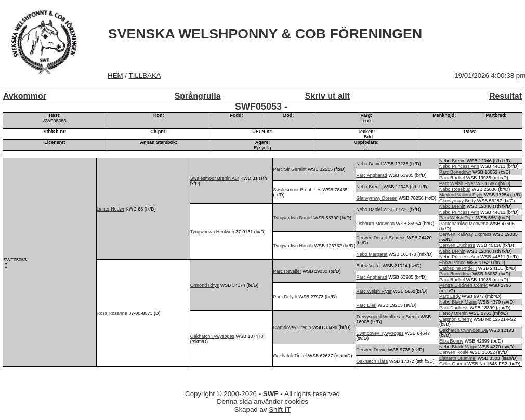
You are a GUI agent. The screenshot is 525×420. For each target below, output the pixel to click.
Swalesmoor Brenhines (297, 190)
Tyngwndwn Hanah (293, 246)
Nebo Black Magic (458, 302)
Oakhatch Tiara (372, 361)
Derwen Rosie (454, 352)
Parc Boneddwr (455, 172)
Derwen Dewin (371, 350)
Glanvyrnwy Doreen (377, 198)
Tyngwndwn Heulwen (212, 232)
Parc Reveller (287, 271)
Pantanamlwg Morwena (464, 224)
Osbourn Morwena (375, 224)
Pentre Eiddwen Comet (463, 285)
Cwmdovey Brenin (292, 327)
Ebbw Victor (369, 266)
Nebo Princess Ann (459, 166)
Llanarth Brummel (458, 358)
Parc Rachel (452, 178)
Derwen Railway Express (465, 234)
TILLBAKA (145, 76)
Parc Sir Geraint (290, 169)
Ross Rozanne (112, 313)
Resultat (506, 96)
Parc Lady (450, 296)
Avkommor (25, 96)
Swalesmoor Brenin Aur (215, 178)
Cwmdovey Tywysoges (380, 333)
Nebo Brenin (452, 161)
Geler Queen (453, 364)
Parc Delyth (285, 297)
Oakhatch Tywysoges (212, 336)
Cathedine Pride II (458, 268)
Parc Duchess (454, 308)
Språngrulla (198, 96)
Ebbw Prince (452, 262)
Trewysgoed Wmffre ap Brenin (388, 317)
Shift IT (280, 409)
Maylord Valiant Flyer (461, 195)
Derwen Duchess (457, 245)
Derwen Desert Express (381, 238)
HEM (115, 76)
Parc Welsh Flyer (457, 183)
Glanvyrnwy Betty (457, 201)
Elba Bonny (451, 341)
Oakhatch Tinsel (290, 356)
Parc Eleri (366, 305)
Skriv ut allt (327, 96)
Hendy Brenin (454, 313)
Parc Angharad (372, 175)
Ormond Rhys (205, 285)
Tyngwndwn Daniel (293, 218)
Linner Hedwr (111, 209)
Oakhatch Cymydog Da (463, 330)
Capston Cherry (456, 319)
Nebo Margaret (372, 254)
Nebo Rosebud (455, 189)
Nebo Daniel (369, 164)
